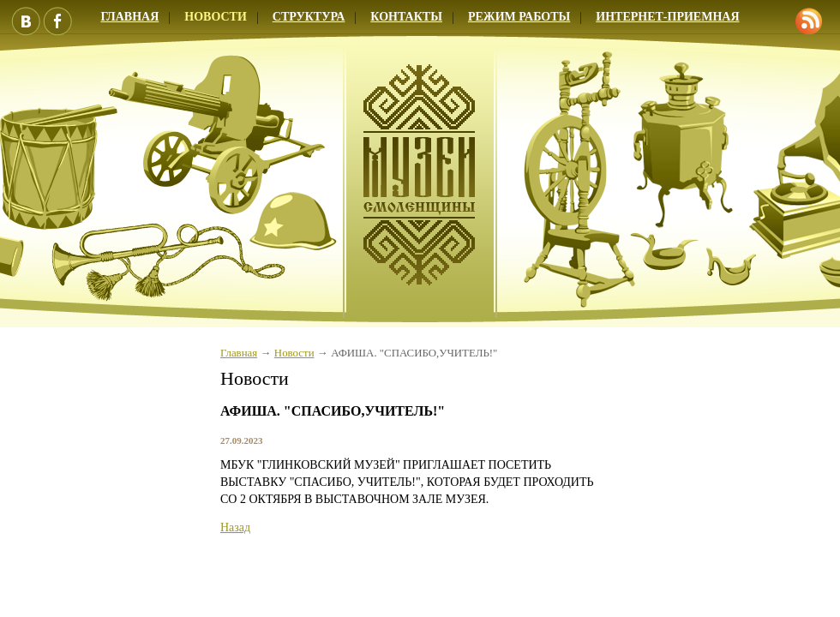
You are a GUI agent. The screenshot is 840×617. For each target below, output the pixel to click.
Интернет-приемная (667, 17)
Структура (309, 17)
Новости (216, 17)
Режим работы (519, 17)
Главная (239, 353)
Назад (235, 527)
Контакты (406, 17)
